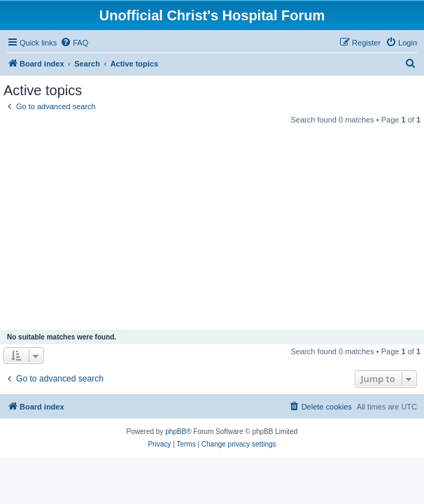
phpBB (176, 432)
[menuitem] (74, 43)
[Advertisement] (212, 229)
